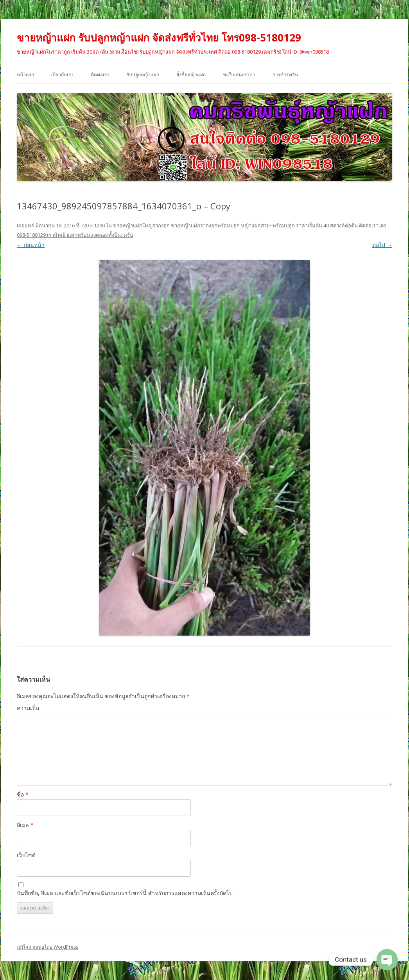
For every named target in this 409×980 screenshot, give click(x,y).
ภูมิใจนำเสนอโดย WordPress (48, 947)
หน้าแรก (25, 75)
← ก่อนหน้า (31, 245)
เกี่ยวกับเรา (62, 75)
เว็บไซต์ (26, 855)
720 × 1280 (93, 225)
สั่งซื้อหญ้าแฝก (191, 75)
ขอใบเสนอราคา (239, 75)
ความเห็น (28, 708)
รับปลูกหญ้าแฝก (143, 75)
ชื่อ (23, 794)
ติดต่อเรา (100, 75)
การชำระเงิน (285, 75)
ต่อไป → (382, 245)
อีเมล (25, 825)
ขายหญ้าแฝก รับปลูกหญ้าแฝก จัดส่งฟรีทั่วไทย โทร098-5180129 (159, 38)
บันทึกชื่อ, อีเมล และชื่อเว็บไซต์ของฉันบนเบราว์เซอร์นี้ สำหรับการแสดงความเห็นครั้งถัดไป (125, 893)
